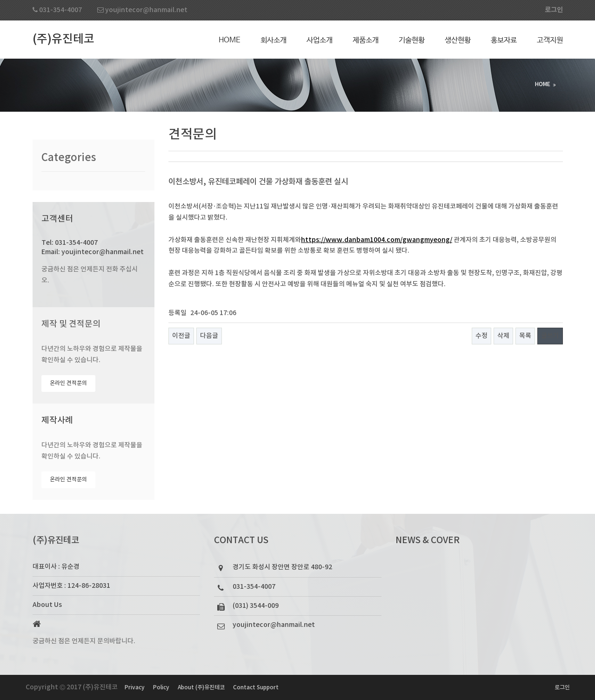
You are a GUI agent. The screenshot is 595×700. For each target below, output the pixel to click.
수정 (481, 336)
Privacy (135, 687)
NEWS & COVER (428, 540)
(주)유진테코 (64, 39)
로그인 (562, 687)
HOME (543, 84)
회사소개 (274, 40)
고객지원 (550, 40)
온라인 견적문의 (68, 383)
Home (230, 40)
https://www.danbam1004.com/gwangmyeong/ (377, 240)
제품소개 (366, 40)
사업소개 (320, 40)
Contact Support (256, 687)
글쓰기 (550, 336)
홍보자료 (504, 40)
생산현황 (458, 40)
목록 (525, 336)
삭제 (503, 336)
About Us (47, 605)
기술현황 (412, 40)
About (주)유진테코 (201, 687)
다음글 (209, 336)
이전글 (181, 336)
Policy (161, 687)
